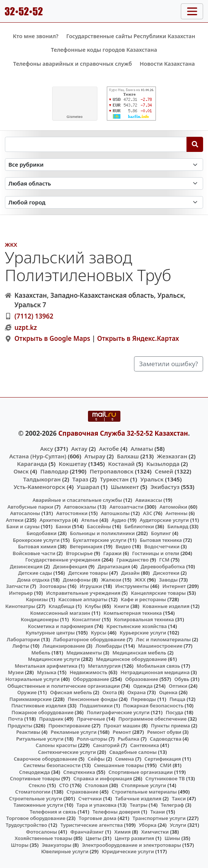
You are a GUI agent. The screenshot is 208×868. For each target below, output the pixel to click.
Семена (125, 759)
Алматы (142, 449)
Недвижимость (88, 672)
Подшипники (96, 706)
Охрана (136, 692)
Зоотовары (53, 586)
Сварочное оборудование (45, 759)
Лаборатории (23, 639)
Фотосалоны (42, 832)
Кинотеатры (20, 606)
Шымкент (125, 487)
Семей (164, 471)
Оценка (168, 692)
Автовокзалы (80, 507)
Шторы (20, 845)
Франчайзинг (87, 832)
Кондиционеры (40, 619)
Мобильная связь (158, 666)
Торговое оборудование (36, 818)
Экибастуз (165, 487)
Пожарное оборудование (42, 712)
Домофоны (77, 580)
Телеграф (173, 805)
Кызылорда (163, 464)
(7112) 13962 (34, 316)
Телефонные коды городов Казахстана (104, 50)
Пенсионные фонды (92, 699)
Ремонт (122, 732)
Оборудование (91, 679)
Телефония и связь (53, 812)
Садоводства (166, 739)
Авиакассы (149, 500)
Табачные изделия (138, 798)
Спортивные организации (141, 772)
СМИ (166, 765)
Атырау (95, 456)
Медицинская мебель (139, 653)
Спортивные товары (35, 778)
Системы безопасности (52, 765)
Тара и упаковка (97, 805)
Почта (15, 719)
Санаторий (106, 745)
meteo (75, 117)
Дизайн (130, 573)
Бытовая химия (37, 546)
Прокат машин (122, 726)
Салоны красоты (56, 745)
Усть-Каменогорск (39, 487)
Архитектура (55, 520)
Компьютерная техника (133, 613)
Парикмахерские (31, 699)
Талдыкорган (42, 479)
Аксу (46, 449)
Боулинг (161, 533)
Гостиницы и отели (156, 553)
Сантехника (145, 745)
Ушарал (88, 487)
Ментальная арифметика (46, 666)
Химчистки (155, 832)
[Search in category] (104, 165)
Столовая (96, 785)
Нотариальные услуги (32, 679)
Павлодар (54, 471)
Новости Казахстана (167, 64)
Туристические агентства (92, 825)
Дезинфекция (70, 566)
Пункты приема (171, 726)
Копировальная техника (144, 619)
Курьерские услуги (143, 633)
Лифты (21, 646)
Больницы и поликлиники (102, 533)
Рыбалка (129, 739)
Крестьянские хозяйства (137, 626)
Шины (172, 838)
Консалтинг (86, 619)
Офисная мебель (71, 692)
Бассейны (99, 526)
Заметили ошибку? (169, 364)
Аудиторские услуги (164, 520)
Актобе (109, 449)
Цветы (94, 838)
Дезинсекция (26, 566)
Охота (109, 692)
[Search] (195, 144)
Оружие (27, 692)
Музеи (16, 672)
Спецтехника (79, 772)
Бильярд (178, 526)
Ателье (90, 520)
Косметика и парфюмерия (61, 626)
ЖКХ (11, 245)
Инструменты (132, 586)
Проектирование (69, 726)
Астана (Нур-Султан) (38, 456)
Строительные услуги (36, 798)
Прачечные (91, 719)
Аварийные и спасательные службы (77, 500)
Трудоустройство (26, 825)
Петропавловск (111, 471)
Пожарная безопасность (153, 706)
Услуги (178, 825)
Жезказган (172, 456)
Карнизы (37, 599)
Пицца (177, 699)
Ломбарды (109, 646)
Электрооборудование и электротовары (132, 845)
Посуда (175, 712)
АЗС (148, 513)
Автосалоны (25, 513)
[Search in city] (104, 202)
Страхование (82, 792)
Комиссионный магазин (60, 613)
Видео (123, 546)
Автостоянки (72, 513)
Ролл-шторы (92, 739)
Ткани (158, 812)
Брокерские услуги (36, 540)
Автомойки (173, 507)
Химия (123, 832)
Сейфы (96, 759)
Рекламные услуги (74, 732)
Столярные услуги (144, 785)
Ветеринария (86, 546)
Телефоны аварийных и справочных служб (73, 64)
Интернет (174, 586)
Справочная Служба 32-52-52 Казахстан (123, 433)
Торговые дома (97, 818)
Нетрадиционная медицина (155, 672)
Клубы (93, 606)
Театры (139, 805)
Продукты (20, 726)
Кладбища (62, 606)
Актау (79, 449)
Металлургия (104, 666)
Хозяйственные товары (44, 838)
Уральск (152, 479)
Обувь (182, 679)
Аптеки (15, 520)
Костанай (121, 464)
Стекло (37, 785)
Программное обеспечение (153, 719)
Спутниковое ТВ (165, 778)
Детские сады (35, 573)
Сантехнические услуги (67, 752)
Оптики (178, 686)
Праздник (51, 719)
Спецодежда (35, 772)
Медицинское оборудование (131, 659)
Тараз (80, 479)
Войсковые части (34, 553)
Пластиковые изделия (39, 706)
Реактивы (28, 732)
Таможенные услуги (39, 805)
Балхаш (128, 456)
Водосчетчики (162, 546)
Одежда (143, 686)
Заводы (168, 580)
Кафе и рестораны (143, 599)
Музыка (47, 672)
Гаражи (112, 553)
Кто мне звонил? (36, 36)
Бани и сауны (23, 526)
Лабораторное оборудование (89, 639)
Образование (142, 679)
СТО (64, 785)
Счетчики (90, 798)
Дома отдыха (33, 580)
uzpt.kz (26, 327)
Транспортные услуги (159, 818)
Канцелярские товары (159, 593)
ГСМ (164, 560)
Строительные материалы (144, 792)
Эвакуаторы (57, 845)
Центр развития (134, 838)
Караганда (32, 464)
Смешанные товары (119, 765)
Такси (179, 798)
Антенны (177, 513)
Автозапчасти (126, 507)
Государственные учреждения (63, 560)
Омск (21, 471)
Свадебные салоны (133, 752)
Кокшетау (73, 464)
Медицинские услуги (54, 659)
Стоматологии (33, 792)
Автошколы (115, 513)
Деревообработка (163, 566)
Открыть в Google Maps (52, 338)
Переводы (144, 699)
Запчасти (18, 586)
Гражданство (132, 560)
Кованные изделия (166, 606)
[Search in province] (104, 183)
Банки (63, 526)
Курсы (99, 633)
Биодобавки (42, 533)
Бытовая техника (161, 540)
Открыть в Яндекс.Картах (138, 338)
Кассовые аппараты (83, 599)
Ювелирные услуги (65, 851)
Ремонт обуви (164, 732)
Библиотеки (139, 526)
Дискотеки (166, 573)
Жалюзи (111, 580)
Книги (122, 606)
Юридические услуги (128, 851)
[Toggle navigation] (192, 11)
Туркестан (114, 479)
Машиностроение (160, 646)
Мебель (41, 653)
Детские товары (88, 573)
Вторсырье (79, 553)
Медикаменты (84, 653)
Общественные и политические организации (64, 686)
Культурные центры (50, 633)
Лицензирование (64, 646)
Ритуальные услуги (40, 739)
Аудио (119, 520)
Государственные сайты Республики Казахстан (131, 36)
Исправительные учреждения (83, 593)
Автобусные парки (30, 507)
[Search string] (96, 144)
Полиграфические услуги (118, 712)
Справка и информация (103, 778)
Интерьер (21, 593)
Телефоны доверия (116, 812)
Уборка (148, 825)
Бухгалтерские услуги (100, 540)
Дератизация (114, 566)
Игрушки (91, 586)
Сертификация (163, 759)
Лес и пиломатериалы (163, 639)
